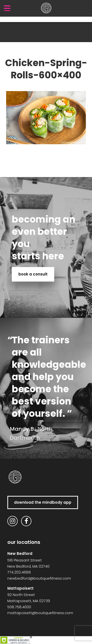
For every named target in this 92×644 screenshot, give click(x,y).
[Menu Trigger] (7, 8)
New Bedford (20, 554)
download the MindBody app (43, 502)
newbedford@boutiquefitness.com (39, 578)
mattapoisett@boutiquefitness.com (40, 613)
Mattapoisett (20, 588)
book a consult (33, 274)
